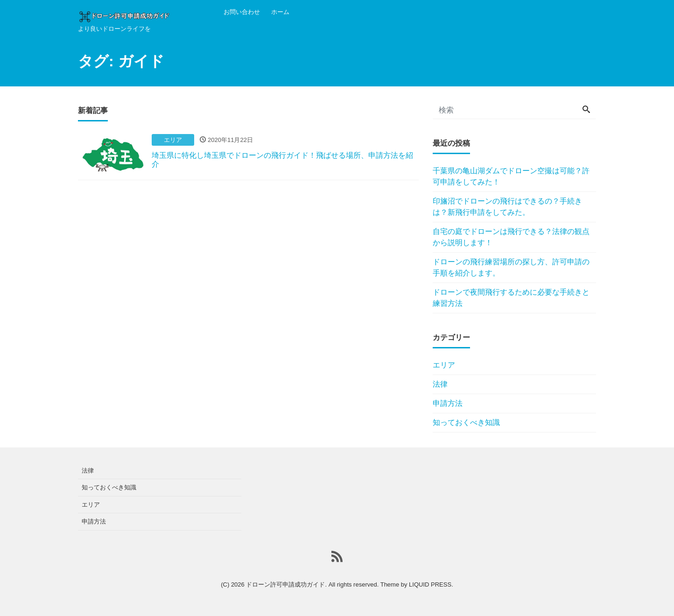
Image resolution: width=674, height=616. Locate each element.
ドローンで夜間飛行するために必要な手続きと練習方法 (511, 298)
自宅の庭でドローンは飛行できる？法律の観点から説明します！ (511, 237)
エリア (444, 365)
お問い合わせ (242, 12)
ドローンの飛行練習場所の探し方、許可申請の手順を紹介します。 (511, 267)
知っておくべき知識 (466, 422)
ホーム (280, 12)
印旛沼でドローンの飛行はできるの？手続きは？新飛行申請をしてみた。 (507, 207)
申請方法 (448, 403)
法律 (440, 384)
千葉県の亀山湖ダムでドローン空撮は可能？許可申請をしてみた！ (511, 176)
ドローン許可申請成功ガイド (285, 584)
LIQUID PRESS (430, 584)
